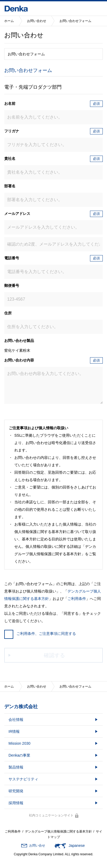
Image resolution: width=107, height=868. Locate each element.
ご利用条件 (77, 599)
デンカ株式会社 (21, 707)
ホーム (9, 21)
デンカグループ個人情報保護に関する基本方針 (58, 831)
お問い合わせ (37, 21)
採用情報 (16, 803)
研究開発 (16, 791)
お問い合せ (37, 846)
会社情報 (16, 720)
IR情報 (14, 731)
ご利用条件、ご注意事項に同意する (40, 634)
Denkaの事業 (19, 755)
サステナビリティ (23, 779)
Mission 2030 (20, 743)
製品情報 (16, 767)
